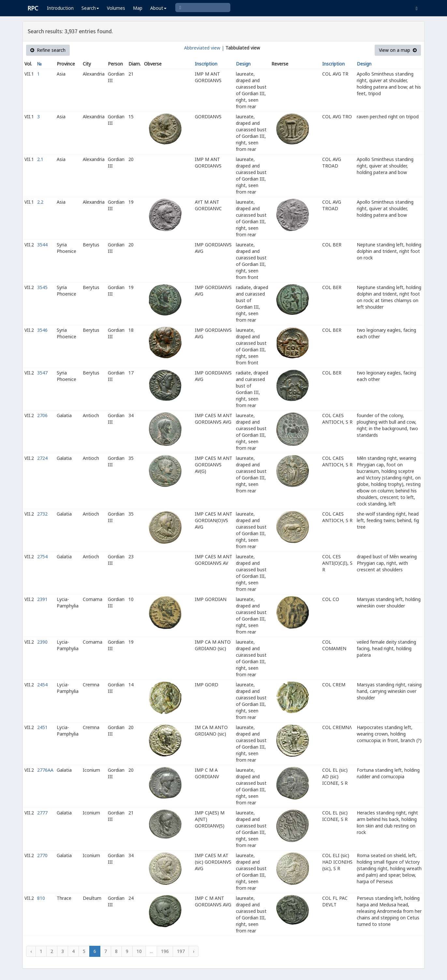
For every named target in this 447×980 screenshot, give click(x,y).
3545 (42, 287)
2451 (42, 727)
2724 (42, 458)
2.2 (40, 202)
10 (139, 951)
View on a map (398, 50)
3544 (42, 245)
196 (165, 951)
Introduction (60, 8)
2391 (42, 599)
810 (41, 898)
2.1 (40, 159)
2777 (42, 813)
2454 (42, 685)
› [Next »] (194, 951)
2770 (42, 855)
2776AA (45, 770)
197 (181, 951)
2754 (42, 556)
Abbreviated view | (204, 48)
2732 (42, 514)
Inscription (206, 64)
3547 (42, 373)
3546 (42, 330)
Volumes (116, 8)
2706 (42, 415)
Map (138, 8)
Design (243, 64)
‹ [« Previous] (31, 951)
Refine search (48, 50)
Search (90, 8)
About (158, 8)
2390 (42, 642)
